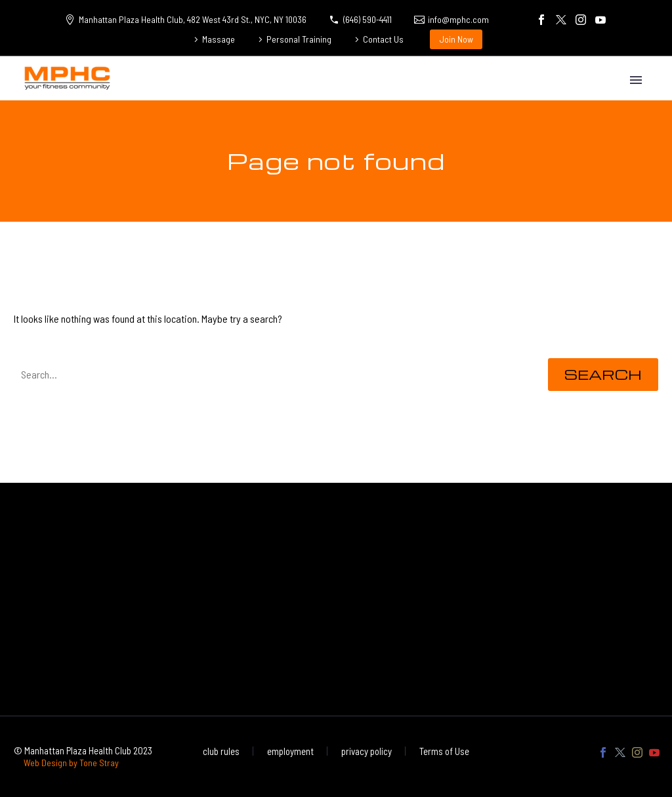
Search (603, 374)
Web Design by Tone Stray (71, 763)
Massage (219, 39)
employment (290, 751)
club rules (221, 751)
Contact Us (383, 39)
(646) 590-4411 (367, 19)
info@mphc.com (458, 19)
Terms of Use (444, 751)
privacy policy (367, 751)
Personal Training (299, 39)
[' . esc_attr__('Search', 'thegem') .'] (271, 375)
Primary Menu (636, 80)
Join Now (456, 39)
